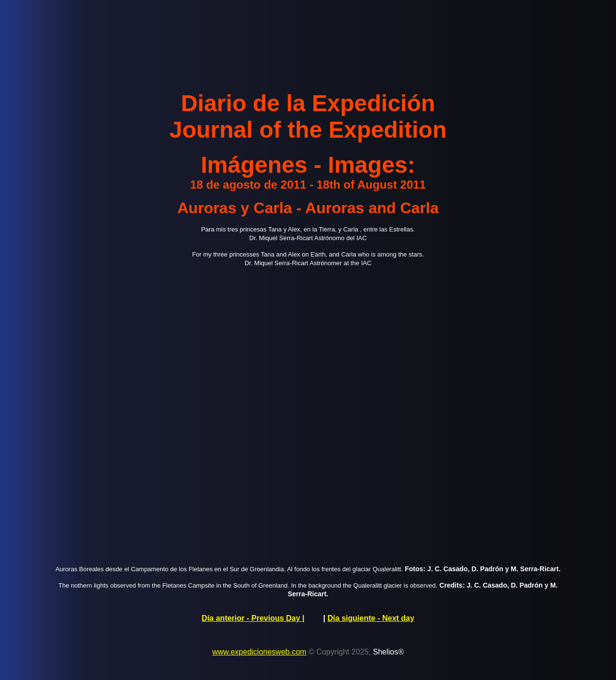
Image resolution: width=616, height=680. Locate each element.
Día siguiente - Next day (371, 618)
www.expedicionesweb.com (259, 652)
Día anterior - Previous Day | (253, 618)
